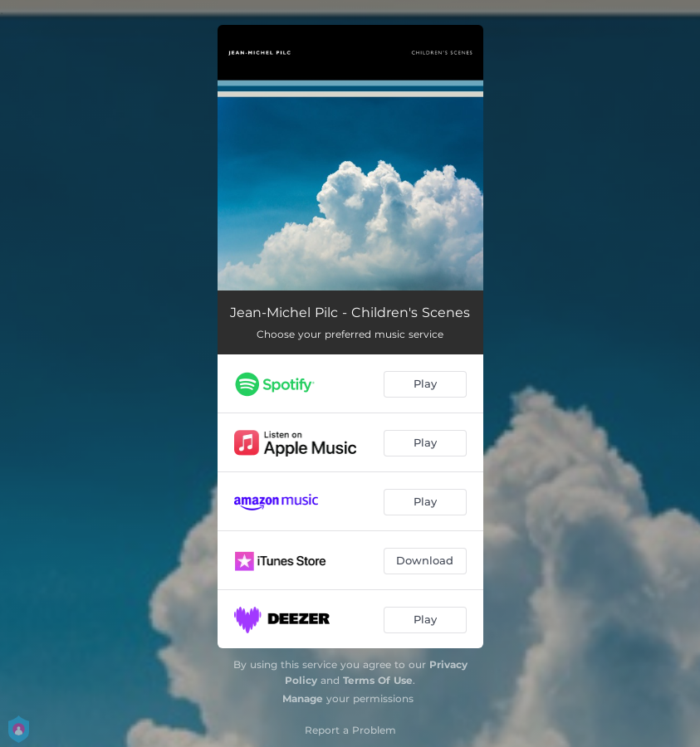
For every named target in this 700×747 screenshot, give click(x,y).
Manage (303, 698)
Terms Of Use (378, 680)
